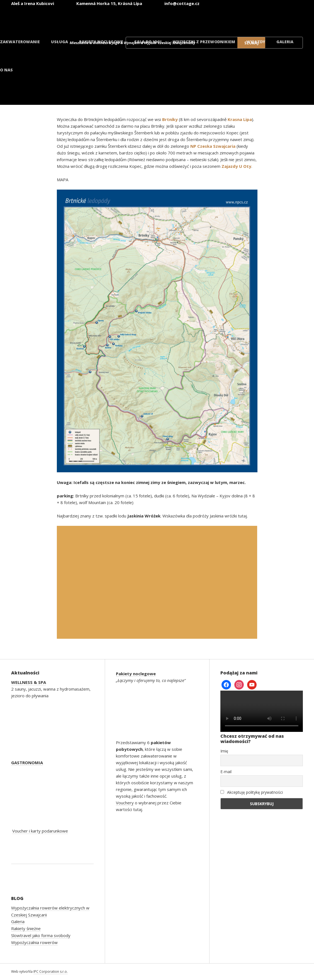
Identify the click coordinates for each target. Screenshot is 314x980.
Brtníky (170, 119)
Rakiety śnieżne (26, 928)
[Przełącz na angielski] (184, 19)
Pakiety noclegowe (101, 42)
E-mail (226, 772)
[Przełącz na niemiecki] (217, 19)
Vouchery (125, 803)
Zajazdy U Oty (236, 166)
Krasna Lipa (240, 119)
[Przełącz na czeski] (150, 19)
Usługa (59, 42)
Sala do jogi (148, 42)
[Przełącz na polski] (250, 19)
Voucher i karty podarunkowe (40, 831)
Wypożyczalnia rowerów (34, 942)
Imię (224, 751)
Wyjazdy (256, 42)
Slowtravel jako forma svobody (41, 935)
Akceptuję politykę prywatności (252, 792)
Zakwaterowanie (20, 42)
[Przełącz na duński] (284, 19)
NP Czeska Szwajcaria (213, 146)
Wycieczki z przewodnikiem (204, 42)
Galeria (285, 42)
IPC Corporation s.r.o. (51, 971)
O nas (6, 70)
